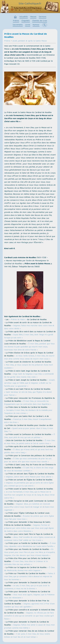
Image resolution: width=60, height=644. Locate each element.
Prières (16, 21)
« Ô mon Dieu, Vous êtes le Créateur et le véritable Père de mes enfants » (26, 563)
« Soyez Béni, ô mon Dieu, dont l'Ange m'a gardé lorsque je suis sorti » (29, 336)
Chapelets (26, 21)
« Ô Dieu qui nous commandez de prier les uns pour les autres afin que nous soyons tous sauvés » (28, 460)
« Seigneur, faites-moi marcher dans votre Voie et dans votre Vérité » (29, 327)
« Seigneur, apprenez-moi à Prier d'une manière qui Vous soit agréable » (29, 605)
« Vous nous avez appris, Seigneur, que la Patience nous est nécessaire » (29, 596)
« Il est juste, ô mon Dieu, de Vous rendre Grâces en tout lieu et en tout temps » (27, 636)
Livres (28, 25)
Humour (36, 25)
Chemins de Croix (40, 21)
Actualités (24, 17)
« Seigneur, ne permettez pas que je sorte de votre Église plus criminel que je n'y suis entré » (29, 485)
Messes (33, 17)
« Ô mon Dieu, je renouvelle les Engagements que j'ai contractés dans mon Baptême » (28, 403)
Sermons (43, 17)
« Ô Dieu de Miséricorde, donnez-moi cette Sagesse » (29, 569)
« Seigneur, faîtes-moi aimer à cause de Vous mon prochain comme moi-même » (29, 627)
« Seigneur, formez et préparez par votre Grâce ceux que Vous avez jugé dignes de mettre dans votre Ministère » (29, 528)
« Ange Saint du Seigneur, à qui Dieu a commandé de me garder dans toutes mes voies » (29, 376)
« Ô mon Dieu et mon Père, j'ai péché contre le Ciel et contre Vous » (30, 442)
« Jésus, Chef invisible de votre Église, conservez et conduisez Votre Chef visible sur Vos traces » (30, 539)
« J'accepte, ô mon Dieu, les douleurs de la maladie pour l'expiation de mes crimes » (28, 412)
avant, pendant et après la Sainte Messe (30, 41)
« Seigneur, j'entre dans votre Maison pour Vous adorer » (29, 477)
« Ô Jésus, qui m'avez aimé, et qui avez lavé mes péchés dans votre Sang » (29, 451)
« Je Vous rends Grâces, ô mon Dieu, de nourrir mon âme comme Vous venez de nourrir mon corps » (29, 358)
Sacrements (18, 25)
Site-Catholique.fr (30, 4)
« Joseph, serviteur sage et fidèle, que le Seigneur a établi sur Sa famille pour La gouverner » (30, 383)
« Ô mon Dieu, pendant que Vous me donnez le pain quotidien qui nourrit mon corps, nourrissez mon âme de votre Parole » (29, 347)
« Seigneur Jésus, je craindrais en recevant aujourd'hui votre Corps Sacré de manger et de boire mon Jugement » (29, 507)
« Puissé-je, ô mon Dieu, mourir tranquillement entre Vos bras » (28, 421)
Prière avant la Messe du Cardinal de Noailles (25, 36)
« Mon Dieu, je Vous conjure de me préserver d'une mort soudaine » (29, 367)
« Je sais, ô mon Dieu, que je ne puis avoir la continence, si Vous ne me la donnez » (27, 587)
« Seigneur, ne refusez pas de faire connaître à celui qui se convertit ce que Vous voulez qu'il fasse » (29, 616)
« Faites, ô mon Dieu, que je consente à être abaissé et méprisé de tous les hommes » (30, 577)
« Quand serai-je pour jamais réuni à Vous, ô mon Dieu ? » (29, 430)
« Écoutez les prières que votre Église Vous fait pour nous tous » (29, 518)
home (15, 17)
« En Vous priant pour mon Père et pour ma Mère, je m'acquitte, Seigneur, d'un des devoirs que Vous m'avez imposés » (30, 553)
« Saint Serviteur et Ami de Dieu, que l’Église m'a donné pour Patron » (28, 394)
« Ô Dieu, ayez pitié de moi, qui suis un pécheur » (30, 436)
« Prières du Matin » (18, 320)
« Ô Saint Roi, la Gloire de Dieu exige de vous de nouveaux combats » (29, 469)
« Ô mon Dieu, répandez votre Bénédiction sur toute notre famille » (30, 545)
